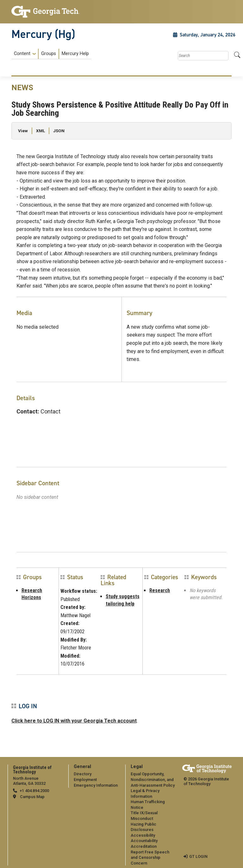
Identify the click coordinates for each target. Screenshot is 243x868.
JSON (59, 131)
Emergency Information (96, 785)
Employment (85, 780)
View (23, 131)
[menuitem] (51, 54)
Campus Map (32, 797)
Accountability (144, 841)
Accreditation (144, 846)
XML (40, 131)
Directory (83, 774)
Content (22, 54)
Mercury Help (75, 54)
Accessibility (143, 835)
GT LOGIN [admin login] (198, 856)
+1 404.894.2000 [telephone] (34, 791)
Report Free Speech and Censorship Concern (150, 858)
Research (160, 590)
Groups (49, 54)
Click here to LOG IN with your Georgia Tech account (74, 721)
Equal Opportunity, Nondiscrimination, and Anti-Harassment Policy (153, 779)
